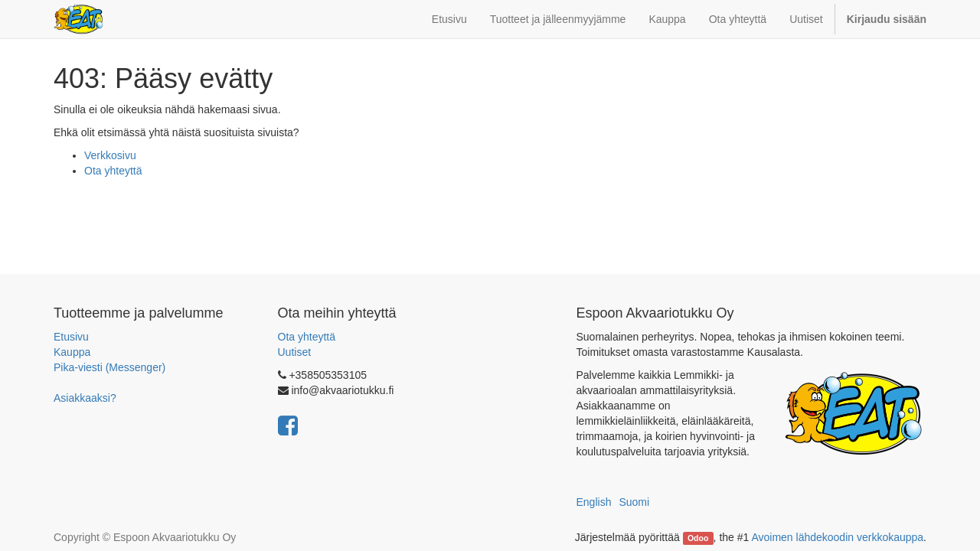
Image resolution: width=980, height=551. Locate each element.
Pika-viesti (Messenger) (109, 367)
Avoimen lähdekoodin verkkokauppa (837, 537)
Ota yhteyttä (113, 171)
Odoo (698, 538)
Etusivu (71, 337)
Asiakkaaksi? (85, 398)
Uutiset (295, 352)
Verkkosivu (110, 155)
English (594, 502)
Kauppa (72, 352)
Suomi (634, 502)
